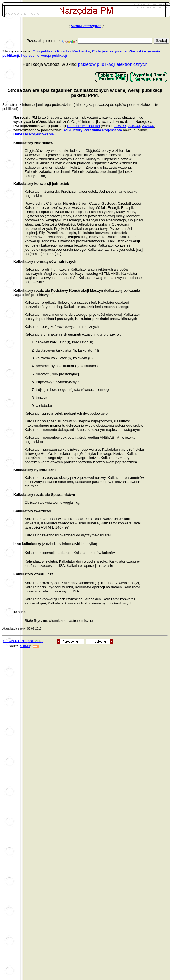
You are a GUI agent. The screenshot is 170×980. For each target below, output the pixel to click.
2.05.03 (134, 126)
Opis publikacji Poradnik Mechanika (61, 51)
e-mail (25, 646)
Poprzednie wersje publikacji (44, 55)
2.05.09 (120, 126)
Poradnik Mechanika (83, 126)
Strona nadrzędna (86, 26)
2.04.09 (148, 126)
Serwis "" (23, 641)
